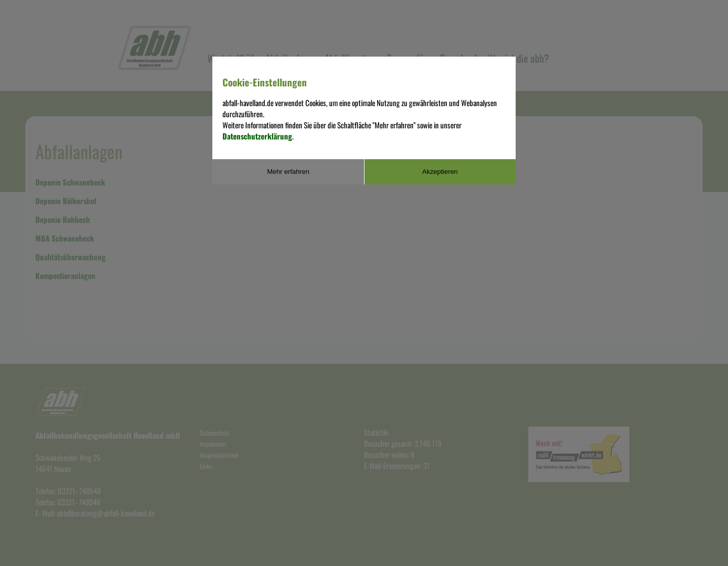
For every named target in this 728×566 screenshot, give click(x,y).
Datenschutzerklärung (257, 136)
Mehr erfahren (288, 172)
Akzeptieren (440, 172)
